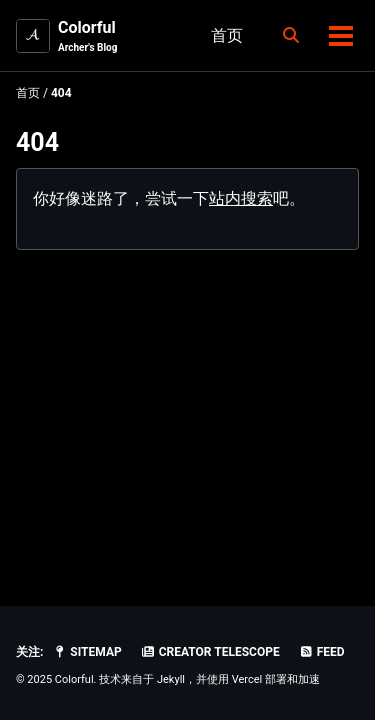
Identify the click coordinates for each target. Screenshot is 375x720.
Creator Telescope (210, 652)
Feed (322, 652)
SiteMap (86, 652)
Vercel (247, 679)
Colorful (87, 36)
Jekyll (171, 679)
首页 (227, 35)
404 (37, 142)
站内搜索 (241, 198)
